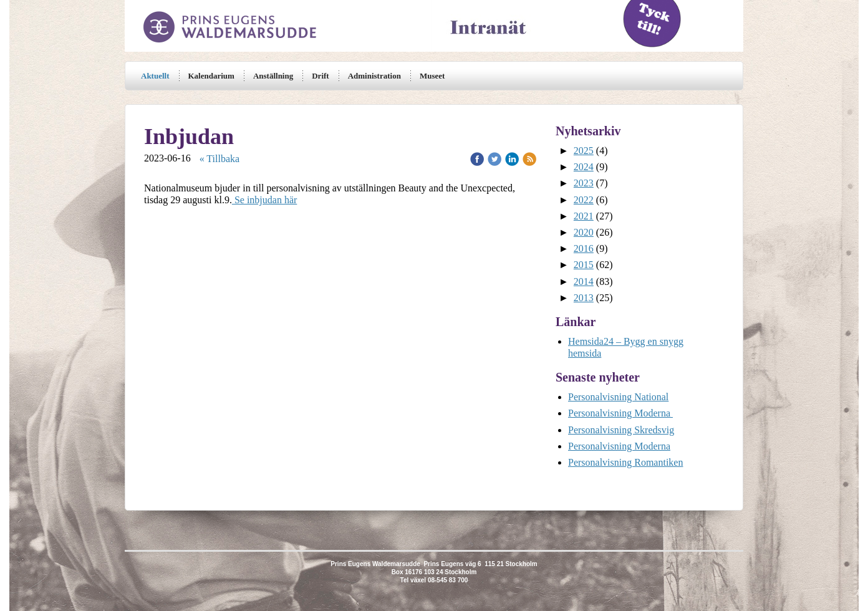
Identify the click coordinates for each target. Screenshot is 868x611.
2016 (584, 248)
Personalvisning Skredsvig (621, 430)
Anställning (273, 76)
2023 (584, 183)
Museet (432, 76)
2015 (584, 265)
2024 (584, 167)
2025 (584, 151)
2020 (584, 232)
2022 (584, 200)
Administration (374, 76)
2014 (584, 281)
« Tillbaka (219, 159)
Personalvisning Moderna (620, 413)
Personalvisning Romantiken (625, 462)
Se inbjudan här (264, 200)
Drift (320, 76)
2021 (584, 216)
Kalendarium (211, 76)
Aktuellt (155, 76)
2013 (584, 298)
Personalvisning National (618, 397)
